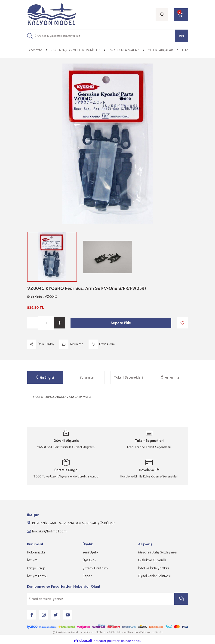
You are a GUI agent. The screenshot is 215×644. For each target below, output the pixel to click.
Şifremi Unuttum (95, 568)
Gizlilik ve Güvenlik (152, 560)
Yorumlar (87, 377)
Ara (182, 36)
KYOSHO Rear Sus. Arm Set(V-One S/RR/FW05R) (62, 397)
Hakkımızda (36, 552)
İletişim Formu (37, 576)
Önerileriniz (170, 377)
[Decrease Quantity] (33, 323)
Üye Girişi (89, 560)
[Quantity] (46, 323)
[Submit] (181, 599)
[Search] (107, 36)
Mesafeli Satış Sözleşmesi (158, 552)
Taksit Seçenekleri (128, 377)
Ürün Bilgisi (45, 377)
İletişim (32, 560)
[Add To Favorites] (182, 323)
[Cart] (181, 15)
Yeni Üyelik (90, 552)
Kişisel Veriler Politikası (154, 576)
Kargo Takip (36, 568)
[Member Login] (162, 15)
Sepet (87, 576)
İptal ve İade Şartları (153, 568)
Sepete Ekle (121, 323)
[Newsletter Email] (107, 599)
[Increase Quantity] (59, 323)
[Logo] (52, 15)
